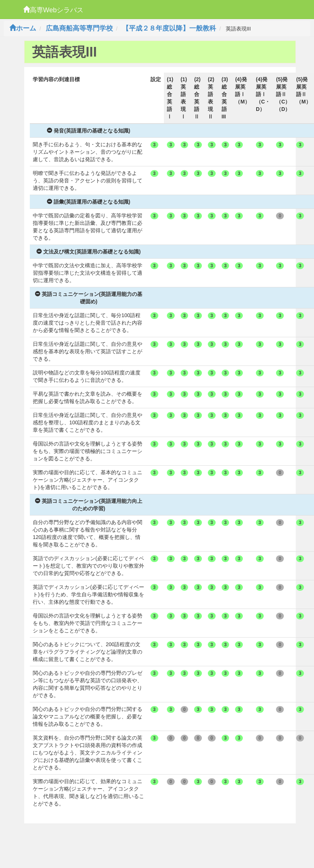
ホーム (23, 28)
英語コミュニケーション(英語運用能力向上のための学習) (89, 505)
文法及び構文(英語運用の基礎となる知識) (88, 252)
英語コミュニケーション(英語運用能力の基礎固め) (89, 298)
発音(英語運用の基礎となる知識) (88, 131)
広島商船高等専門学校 (79, 28)
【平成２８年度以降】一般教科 (169, 28)
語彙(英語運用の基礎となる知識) (88, 202)
